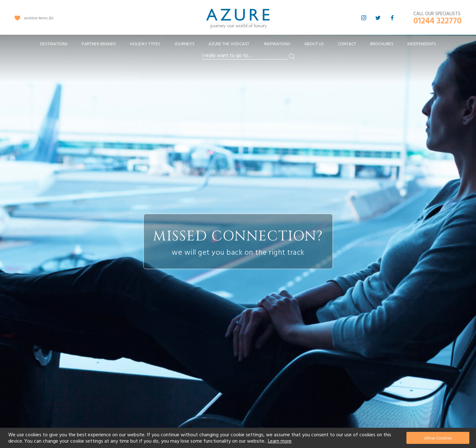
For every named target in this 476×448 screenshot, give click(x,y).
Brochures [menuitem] (382, 44)
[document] (239, 438)
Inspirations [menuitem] (277, 44)
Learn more (280, 441)
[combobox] (245, 56)
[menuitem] (54, 44)
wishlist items (39, 18)
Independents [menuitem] (422, 44)
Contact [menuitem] (347, 44)
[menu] (238, 46)
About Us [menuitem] (314, 44)
